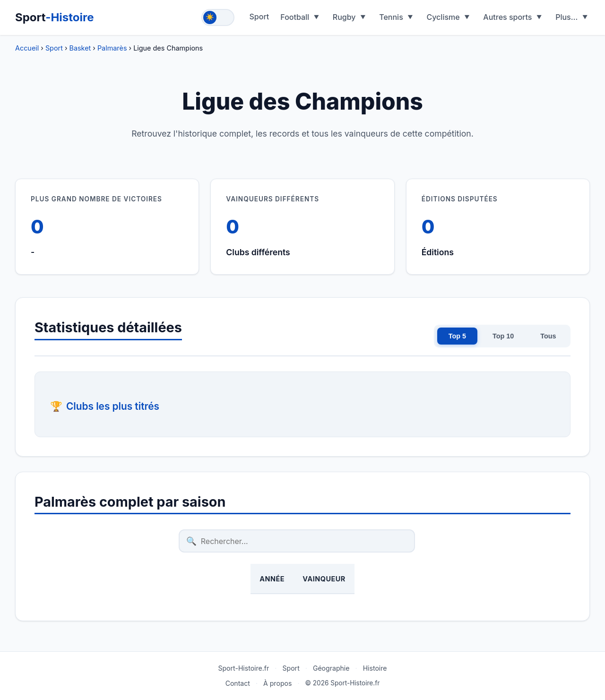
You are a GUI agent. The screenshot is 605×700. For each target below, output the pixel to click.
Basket (80, 48)
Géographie (331, 668)
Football (295, 17)
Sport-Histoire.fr (243, 668)
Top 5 (457, 336)
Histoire (375, 668)
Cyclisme (443, 17)
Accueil (27, 48)
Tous (548, 336)
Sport (55, 17)
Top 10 (503, 336)
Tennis (391, 17)
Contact (238, 683)
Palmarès (112, 48)
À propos (277, 683)
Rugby (344, 17)
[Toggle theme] (218, 17)
